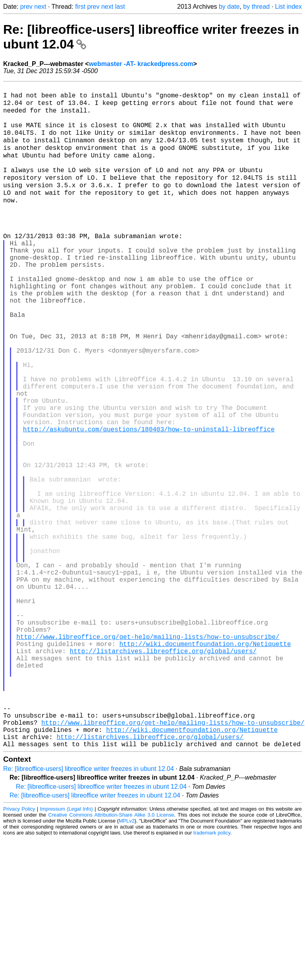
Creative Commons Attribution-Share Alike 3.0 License (111, 956)
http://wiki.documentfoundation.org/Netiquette (205, 763)
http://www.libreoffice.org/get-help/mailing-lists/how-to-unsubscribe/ (148, 754)
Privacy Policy (19, 950)
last (120, 7)
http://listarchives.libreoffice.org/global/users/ (163, 771)
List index (288, 7)
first (80, 7)
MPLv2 (127, 962)
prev (26, 7)
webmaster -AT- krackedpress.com (141, 64)
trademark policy (212, 974)
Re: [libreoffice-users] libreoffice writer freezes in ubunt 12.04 (89, 910)
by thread (256, 7)
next (40, 7)
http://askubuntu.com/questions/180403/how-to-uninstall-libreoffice (149, 500)
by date (229, 7)
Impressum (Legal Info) (67, 950)
